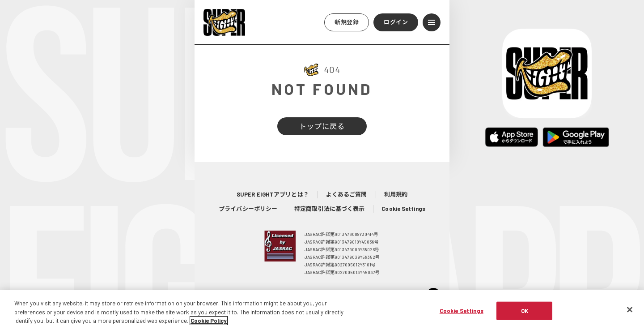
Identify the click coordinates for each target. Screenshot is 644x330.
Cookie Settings (403, 209)
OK (525, 313)
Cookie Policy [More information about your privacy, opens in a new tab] (209, 323)
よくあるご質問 (347, 194)
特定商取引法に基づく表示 (329, 209)
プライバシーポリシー (248, 209)
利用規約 (396, 194)
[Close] (630, 312)
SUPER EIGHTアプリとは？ (273, 194)
